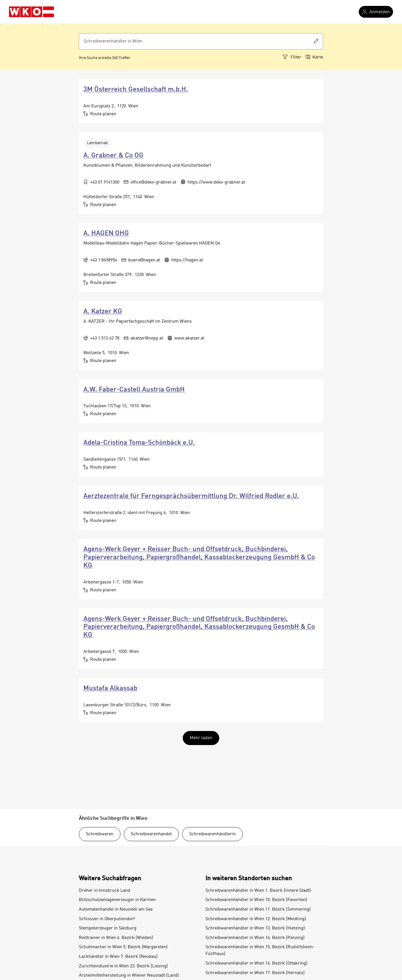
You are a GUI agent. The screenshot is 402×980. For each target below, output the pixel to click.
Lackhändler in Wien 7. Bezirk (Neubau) (118, 957)
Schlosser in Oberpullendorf (107, 919)
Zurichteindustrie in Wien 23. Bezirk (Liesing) (123, 966)
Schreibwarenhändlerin (213, 834)
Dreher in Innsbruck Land (105, 891)
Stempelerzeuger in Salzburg (108, 928)
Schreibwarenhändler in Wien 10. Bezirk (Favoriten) (256, 900)
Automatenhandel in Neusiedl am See (116, 909)
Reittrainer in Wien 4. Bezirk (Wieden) (116, 938)
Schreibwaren (100, 834)
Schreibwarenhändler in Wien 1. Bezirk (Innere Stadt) (258, 891)
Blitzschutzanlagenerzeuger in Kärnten (117, 900)
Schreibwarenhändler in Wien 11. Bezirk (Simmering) (258, 909)
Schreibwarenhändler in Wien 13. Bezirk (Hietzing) (255, 928)
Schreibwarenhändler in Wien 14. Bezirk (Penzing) (255, 938)
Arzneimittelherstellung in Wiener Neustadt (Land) (129, 976)
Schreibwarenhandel (151, 834)
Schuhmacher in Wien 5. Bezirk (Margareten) (123, 947)
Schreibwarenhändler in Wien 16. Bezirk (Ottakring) (256, 963)
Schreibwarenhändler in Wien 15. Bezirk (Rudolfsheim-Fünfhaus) (260, 950)
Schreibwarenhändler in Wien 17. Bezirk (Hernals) (255, 973)
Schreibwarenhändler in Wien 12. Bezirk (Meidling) (256, 919)
